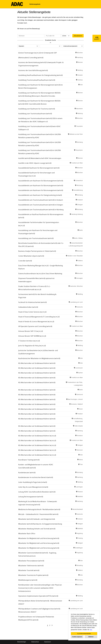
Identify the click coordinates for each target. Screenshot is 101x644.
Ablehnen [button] (91, 637)
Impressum (48, 642)
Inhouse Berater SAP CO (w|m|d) (31, 331)
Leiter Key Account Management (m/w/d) (33, 487)
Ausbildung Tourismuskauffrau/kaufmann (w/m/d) (37, 80)
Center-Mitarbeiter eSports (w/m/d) (31, 256)
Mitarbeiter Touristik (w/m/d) (29, 570)
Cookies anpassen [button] (77, 637)
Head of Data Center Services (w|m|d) (32, 312)
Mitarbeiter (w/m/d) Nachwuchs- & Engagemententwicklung (40, 524)
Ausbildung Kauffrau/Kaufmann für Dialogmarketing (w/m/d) (40, 75)
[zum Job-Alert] (97, 38)
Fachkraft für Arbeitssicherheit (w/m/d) (32, 302)
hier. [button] (91, 630)
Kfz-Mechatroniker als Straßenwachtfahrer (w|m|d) (37, 436)
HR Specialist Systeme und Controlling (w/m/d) (35, 326)
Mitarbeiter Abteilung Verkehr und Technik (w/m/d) (37, 529)
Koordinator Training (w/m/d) (29, 460)
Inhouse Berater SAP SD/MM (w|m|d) (32, 336)
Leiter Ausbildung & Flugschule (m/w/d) (33, 482)
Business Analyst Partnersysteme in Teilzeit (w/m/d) (37, 251)
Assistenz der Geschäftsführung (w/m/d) (33, 70)
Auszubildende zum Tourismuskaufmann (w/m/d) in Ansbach (41, 200)
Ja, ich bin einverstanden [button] (84, 634)
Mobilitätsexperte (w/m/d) (28, 580)
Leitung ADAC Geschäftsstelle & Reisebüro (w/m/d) (37, 492)
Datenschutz (35, 642)
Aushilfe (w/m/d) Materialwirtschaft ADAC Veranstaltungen (40, 158)
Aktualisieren (78, 36)
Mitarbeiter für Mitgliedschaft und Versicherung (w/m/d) (39, 538)
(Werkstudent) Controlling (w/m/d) (31, 58)
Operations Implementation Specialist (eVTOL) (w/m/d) (38, 596)
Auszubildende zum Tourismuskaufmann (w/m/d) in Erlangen (41, 205)
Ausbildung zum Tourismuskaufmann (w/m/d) (35, 114)
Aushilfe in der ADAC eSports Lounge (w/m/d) (35, 163)
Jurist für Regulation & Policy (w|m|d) (32, 346)
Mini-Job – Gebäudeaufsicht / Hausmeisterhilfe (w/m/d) (38, 514)
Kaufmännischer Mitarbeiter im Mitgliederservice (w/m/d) (39, 358)
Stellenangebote (35, 4)
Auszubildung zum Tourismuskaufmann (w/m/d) (36, 238)
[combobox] (66, 36)
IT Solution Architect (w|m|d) (29, 341)
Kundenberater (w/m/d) (27, 473)
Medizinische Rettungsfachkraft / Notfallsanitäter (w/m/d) (39, 509)
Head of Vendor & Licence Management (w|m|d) (36, 322)
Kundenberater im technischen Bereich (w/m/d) (36, 477)
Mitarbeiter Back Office (27, 534)
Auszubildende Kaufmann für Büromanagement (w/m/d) (39, 168)
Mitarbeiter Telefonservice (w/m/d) (31, 566)
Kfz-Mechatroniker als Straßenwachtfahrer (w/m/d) (37, 363)
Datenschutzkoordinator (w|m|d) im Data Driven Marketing (40, 274)
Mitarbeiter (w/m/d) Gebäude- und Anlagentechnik (37, 519)
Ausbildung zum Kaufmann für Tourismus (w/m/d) (37, 109)
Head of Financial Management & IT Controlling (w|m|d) (39, 317)
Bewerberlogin (22, 642)
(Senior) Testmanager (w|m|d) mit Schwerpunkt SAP (38, 53)
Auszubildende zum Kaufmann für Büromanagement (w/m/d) (41, 181)
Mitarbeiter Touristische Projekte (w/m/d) (33, 575)
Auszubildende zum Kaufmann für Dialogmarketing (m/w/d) (40, 195)
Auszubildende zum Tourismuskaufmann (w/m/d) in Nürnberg (41, 210)
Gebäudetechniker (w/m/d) (28, 307)
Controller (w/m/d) (25, 261)
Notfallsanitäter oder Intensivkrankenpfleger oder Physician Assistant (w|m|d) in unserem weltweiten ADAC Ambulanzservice (40, 588)
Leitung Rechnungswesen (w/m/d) (31, 497)
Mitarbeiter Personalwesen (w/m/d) (31, 561)
